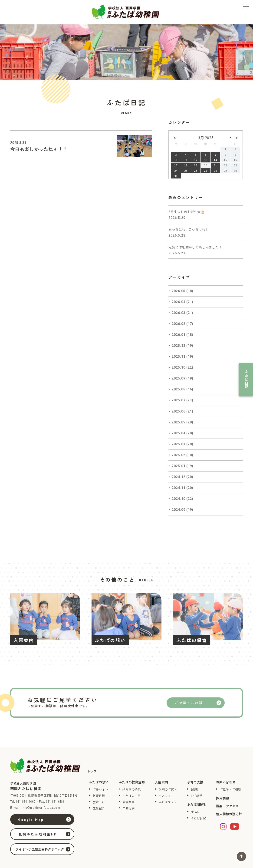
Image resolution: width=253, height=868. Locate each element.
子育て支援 (195, 782)
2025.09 (179, 378)
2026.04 (179, 302)
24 (176, 170)
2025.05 (179, 422)
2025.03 (179, 444)
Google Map (31, 819)
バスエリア (166, 796)
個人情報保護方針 (229, 814)
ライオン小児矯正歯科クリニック (40, 849)
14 (215, 160)
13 (206, 160)
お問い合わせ (226, 782)
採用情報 (223, 798)
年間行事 (128, 808)
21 (215, 165)
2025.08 (179, 389)
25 (186, 170)
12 (196, 160)
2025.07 (179, 400)
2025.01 (179, 466)
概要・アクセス (227, 806)
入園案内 (161, 782)
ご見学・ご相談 (189, 703)
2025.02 (179, 455)
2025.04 (179, 433)
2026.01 (179, 335)
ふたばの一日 (131, 796)
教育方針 (99, 802)
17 (176, 165)
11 (186, 160)
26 (196, 170)
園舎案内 (128, 802)
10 (176, 160)
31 (176, 176)
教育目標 (99, 796)
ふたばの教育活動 (132, 782)
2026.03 (179, 313)
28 (215, 170)
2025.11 (179, 356)
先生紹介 (99, 808)
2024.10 (179, 499)
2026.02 (179, 324)
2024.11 (179, 488)
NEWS (195, 812)
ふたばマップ (168, 802)
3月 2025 (206, 138)
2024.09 (179, 510)
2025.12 (179, 346)
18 (186, 165)
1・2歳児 (196, 796)
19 (196, 165)
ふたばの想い (99, 782)
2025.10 (179, 367)
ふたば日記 (246, 379)
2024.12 (179, 477)
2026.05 (179, 291)
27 (206, 170)
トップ (92, 771)
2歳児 (194, 789)
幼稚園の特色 (131, 789)
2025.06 (179, 411)
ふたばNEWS (196, 804)
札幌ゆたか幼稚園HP (38, 834)
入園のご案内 (168, 789)
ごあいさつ (100, 789)
